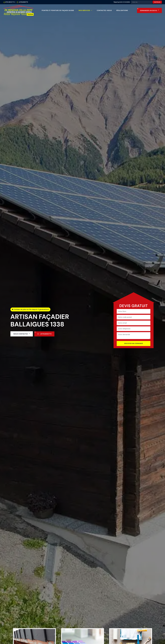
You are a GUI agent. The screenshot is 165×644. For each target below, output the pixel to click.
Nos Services (84, 10)
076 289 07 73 (10, 2)
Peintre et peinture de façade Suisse (58, 10)
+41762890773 (23, 2)
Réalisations (122, 10)
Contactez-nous (104, 10)
